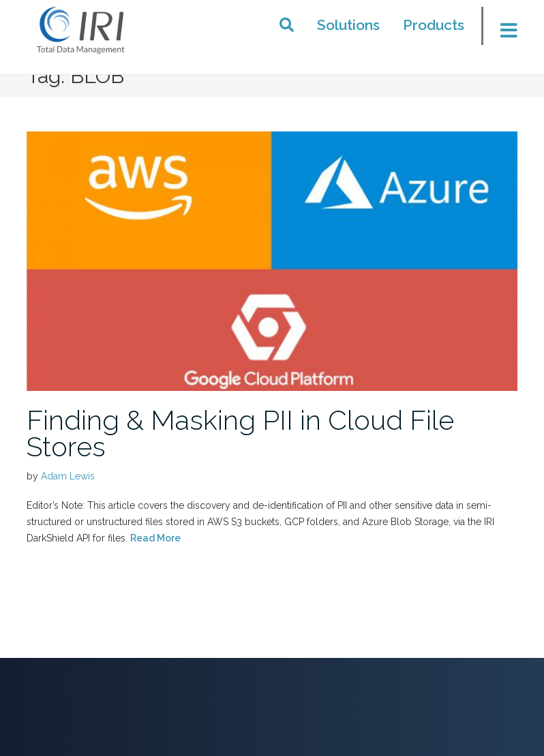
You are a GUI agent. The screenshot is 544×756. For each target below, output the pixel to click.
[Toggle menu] (503, 30)
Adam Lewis (68, 476)
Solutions (348, 25)
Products (434, 25)
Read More (155, 538)
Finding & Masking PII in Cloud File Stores (240, 433)
